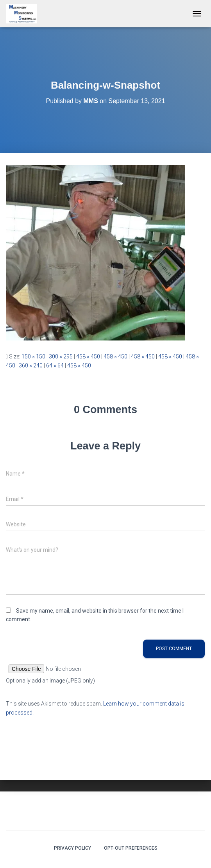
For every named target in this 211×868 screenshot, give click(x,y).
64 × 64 (55, 365)
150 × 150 (33, 356)
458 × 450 (88, 356)
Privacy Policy (72, 848)
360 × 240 (31, 365)
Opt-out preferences (131, 848)
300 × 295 (61, 356)
